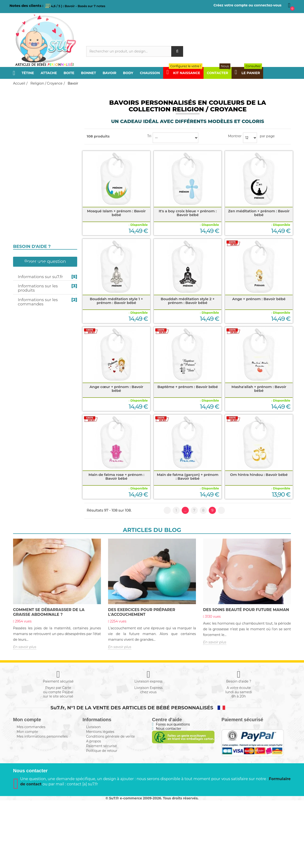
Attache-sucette (31, 192)
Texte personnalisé (35, 338)
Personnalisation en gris (40, 186)
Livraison (94, 795)
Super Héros (28, 301)
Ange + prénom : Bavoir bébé (259, 299)
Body (128, 73)
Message (24, 329)
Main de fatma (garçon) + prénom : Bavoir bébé (188, 477)
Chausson (150, 73)
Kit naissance (29, 356)
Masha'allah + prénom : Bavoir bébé (259, 389)
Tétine (28, 73)
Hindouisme (27, 230)
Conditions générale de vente (111, 804)
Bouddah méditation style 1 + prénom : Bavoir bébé (116, 301)
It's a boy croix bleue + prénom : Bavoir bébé (188, 213)
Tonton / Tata (29, 137)
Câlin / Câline (29, 282)
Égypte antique (30, 239)
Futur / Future (30, 255)
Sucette (23, 174)
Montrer (235, 136)
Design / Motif (29, 310)
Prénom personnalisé (38, 292)
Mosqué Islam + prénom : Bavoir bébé (116, 213)
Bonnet (88, 73)
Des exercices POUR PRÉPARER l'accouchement (142, 680)
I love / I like (28, 273)
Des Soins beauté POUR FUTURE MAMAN (246, 677)
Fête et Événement (34, 245)
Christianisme (29, 217)
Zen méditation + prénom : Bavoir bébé (259, 213)
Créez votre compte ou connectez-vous (247, 5)
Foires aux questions (173, 792)
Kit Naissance (184, 73)
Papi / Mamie (27, 119)
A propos (94, 809)
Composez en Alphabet (38, 347)
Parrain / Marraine (35, 128)
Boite (69, 73)
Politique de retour (102, 818)
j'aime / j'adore (30, 264)
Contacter (219, 73)
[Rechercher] (135, 51)
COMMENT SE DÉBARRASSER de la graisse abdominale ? (49, 680)
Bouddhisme (28, 234)
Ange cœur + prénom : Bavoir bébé (116, 389)
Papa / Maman (29, 100)
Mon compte (27, 799)
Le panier (249, 73)
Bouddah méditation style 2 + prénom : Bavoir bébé (188, 301)
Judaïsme (25, 226)
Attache (49, 73)
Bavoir (109, 73)
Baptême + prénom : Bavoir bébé (188, 387)
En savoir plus (25, 715)
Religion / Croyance (35, 165)
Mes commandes (31, 795)
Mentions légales (100, 799)
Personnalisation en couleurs (44, 181)
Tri (149, 136)
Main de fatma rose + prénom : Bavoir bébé (116, 477)
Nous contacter (169, 796)
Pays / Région (28, 146)
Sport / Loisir (29, 156)
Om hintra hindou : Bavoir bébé (259, 475)
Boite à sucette (30, 204)
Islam (21, 222)
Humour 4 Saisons (33, 319)
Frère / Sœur (28, 109)
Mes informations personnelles (42, 804)
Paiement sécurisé (102, 814)
